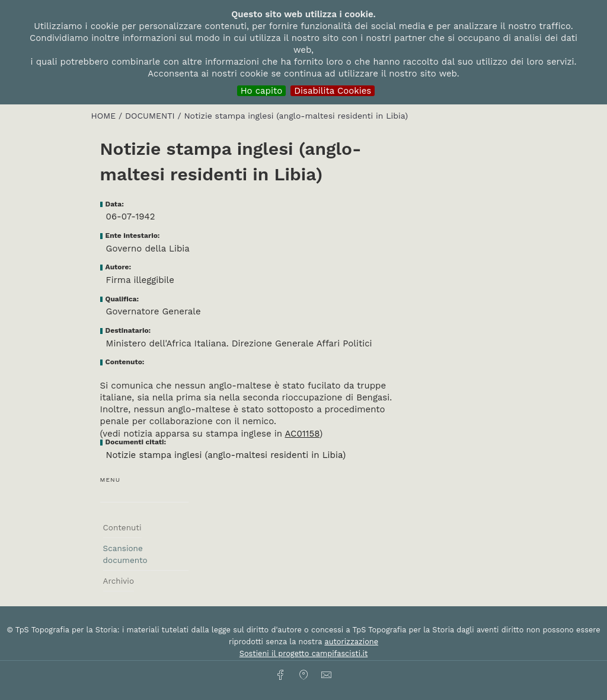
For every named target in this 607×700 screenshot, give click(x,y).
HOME (105, 116)
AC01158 (302, 434)
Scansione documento (125, 554)
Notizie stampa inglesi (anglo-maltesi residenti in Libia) (226, 455)
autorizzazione (351, 642)
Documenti (151, 116)
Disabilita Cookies (333, 91)
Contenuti (122, 527)
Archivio (119, 581)
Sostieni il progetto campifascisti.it (303, 653)
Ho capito (262, 91)
